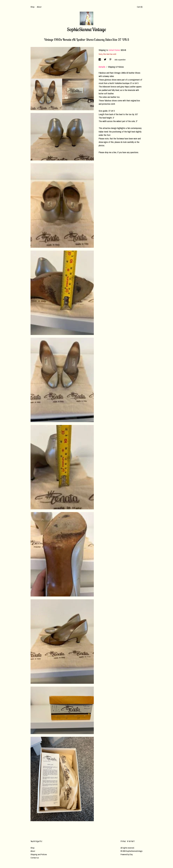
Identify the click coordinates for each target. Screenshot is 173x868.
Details (102, 67)
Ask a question (120, 60)
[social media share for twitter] (105, 60)
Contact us (35, 858)
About (39, 7)
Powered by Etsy (127, 854)
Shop (33, 7)
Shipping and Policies (39, 854)
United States (114, 50)
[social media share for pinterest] (111, 60)
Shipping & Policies (116, 67)
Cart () (140, 7)
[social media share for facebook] (100, 60)
